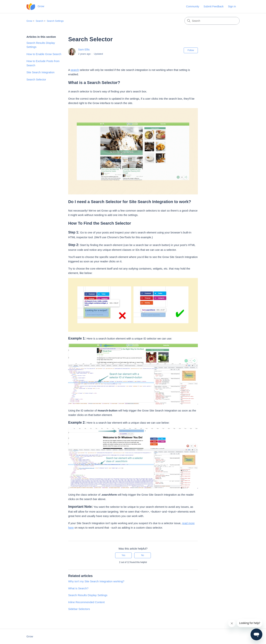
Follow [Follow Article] (191, 50)
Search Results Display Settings (41, 45)
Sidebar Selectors (79, 609)
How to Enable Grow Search (44, 54)
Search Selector (36, 79)
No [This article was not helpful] (142, 555)
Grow (29, 21)
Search (39, 21)
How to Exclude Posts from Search (43, 63)
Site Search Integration (41, 72)
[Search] (212, 21)
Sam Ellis (84, 49)
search (75, 70)
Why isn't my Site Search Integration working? (96, 581)
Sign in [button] (232, 6)
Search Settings (55, 21)
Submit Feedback (214, 6)
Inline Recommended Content (86, 602)
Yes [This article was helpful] (123, 555)
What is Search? (78, 588)
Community (193, 6)
